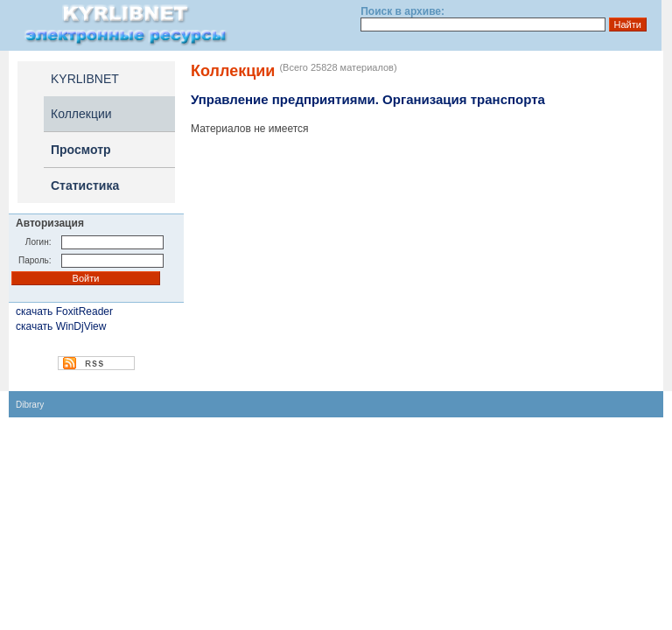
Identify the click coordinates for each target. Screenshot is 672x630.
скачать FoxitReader (64, 311)
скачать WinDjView (61, 326)
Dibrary (30, 405)
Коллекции (81, 114)
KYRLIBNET (85, 79)
